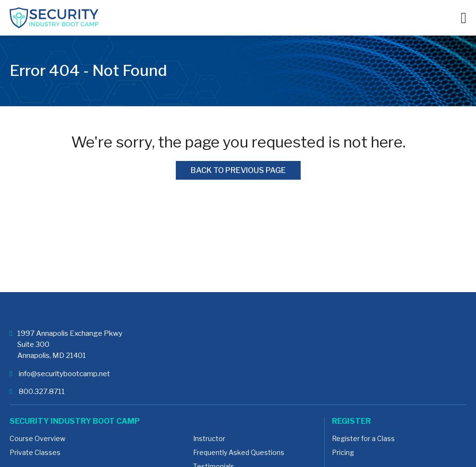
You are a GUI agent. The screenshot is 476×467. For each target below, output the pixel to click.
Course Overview (37, 438)
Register (351, 421)
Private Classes (35, 452)
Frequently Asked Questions (239, 452)
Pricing (343, 452)
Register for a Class (363, 438)
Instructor (209, 438)
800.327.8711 (37, 391)
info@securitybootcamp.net (60, 374)
